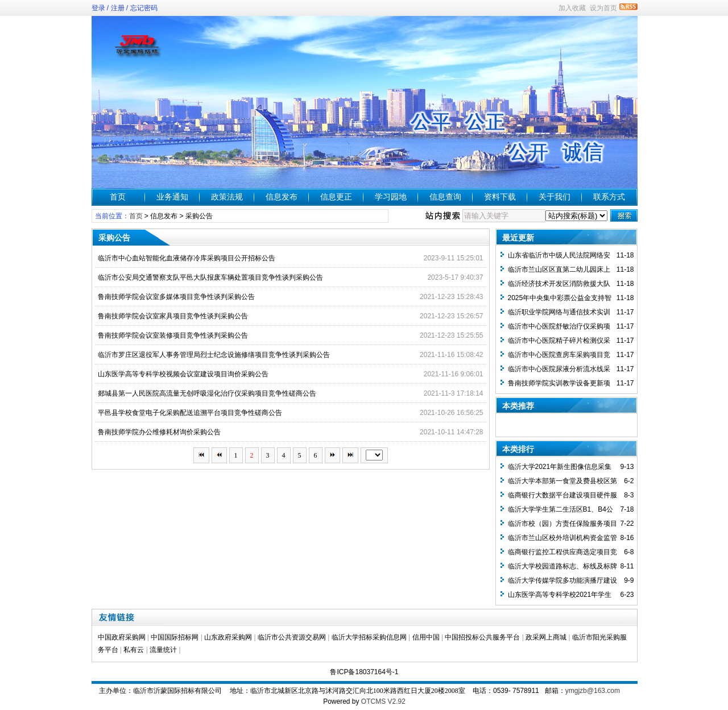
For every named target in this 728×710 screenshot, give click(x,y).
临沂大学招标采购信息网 (369, 637)
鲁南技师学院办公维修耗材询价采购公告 (159, 432)
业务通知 (172, 197)
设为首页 (603, 8)
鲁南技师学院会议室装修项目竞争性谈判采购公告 (173, 335)
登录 (98, 8)
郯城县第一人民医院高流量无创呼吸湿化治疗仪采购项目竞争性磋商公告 (207, 393)
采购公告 (199, 216)
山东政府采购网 (228, 637)
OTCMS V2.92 (383, 701)
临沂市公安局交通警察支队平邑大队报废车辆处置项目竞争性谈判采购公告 (210, 277)
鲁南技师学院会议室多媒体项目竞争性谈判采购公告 (176, 297)
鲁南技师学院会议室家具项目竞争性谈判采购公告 (173, 316)
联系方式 (609, 197)
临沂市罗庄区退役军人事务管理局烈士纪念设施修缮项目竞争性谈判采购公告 (214, 355)
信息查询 (445, 197)
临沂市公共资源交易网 (292, 637)
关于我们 (555, 197)
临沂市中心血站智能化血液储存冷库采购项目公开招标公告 (187, 258)
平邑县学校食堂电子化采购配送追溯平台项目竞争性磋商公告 (190, 413)
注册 (118, 8)
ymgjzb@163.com (593, 691)
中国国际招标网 (175, 637)
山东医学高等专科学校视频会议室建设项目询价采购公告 (183, 374)
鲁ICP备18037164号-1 (364, 672)
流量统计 (163, 650)
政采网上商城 (546, 637)
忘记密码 (144, 8)
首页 (118, 197)
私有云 (134, 650)
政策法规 (227, 197)
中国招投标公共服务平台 (482, 637)
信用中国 (426, 637)
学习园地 (391, 197)
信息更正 (336, 197)
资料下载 (500, 197)
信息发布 (282, 197)
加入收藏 (572, 8)
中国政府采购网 (122, 637)
